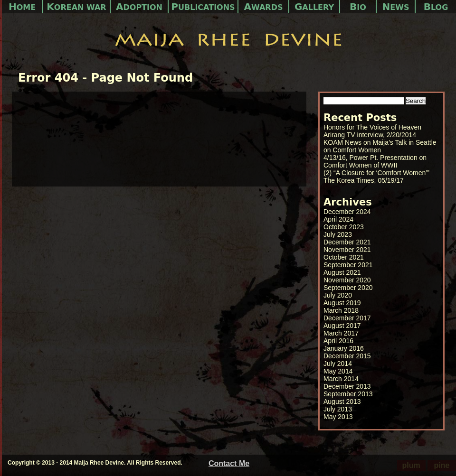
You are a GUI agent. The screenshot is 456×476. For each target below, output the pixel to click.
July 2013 (338, 409)
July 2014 (338, 364)
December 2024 (347, 212)
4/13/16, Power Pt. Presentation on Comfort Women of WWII (375, 161)
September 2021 (348, 265)
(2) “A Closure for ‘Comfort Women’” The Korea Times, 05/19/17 (376, 177)
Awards (264, 7)
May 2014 (338, 371)
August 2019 (342, 303)
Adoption (139, 7)
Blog (436, 7)
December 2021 (347, 242)
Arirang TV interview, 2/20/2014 (370, 135)
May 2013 (338, 417)
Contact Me (229, 463)
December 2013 (347, 386)
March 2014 (341, 379)
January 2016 (344, 348)
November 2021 (347, 250)
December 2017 (347, 318)
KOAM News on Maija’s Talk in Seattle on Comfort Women (380, 146)
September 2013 (348, 394)
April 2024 (338, 219)
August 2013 (342, 401)
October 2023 (344, 227)
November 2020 (347, 280)
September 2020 (348, 288)
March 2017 (341, 333)
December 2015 (347, 356)
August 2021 (342, 272)
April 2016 (338, 341)
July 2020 (338, 295)
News (396, 7)
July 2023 (338, 234)
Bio (358, 7)
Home (22, 7)
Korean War (76, 7)
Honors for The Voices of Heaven (372, 127)
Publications (203, 7)
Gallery (314, 7)
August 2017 (342, 326)
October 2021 (344, 257)
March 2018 (341, 310)
